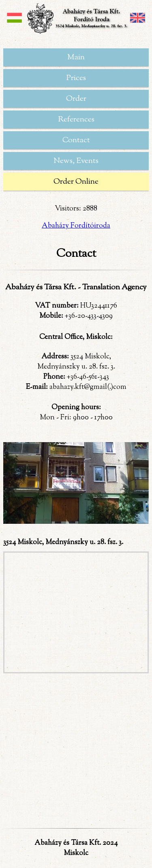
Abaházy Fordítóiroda (76, 226)
